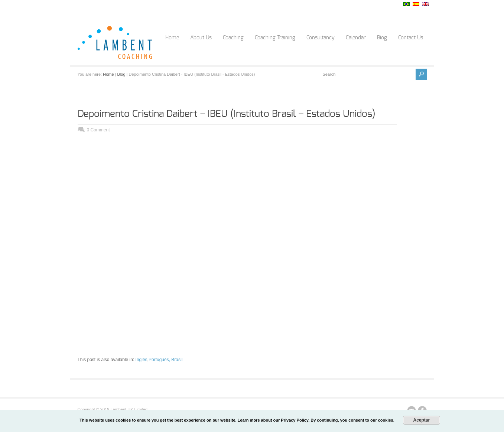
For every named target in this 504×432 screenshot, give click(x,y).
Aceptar (421, 420)
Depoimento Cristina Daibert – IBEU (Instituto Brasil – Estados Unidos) (227, 114)
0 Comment (98, 130)
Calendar (356, 38)
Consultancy (321, 38)
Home (172, 38)
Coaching (233, 38)
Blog (382, 38)
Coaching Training (275, 38)
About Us (201, 38)
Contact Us (411, 38)
